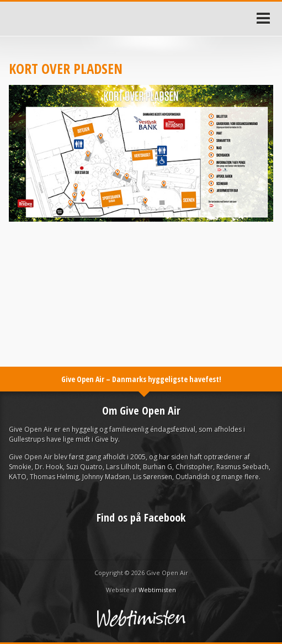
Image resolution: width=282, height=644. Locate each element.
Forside (15, 19)
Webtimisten (157, 590)
